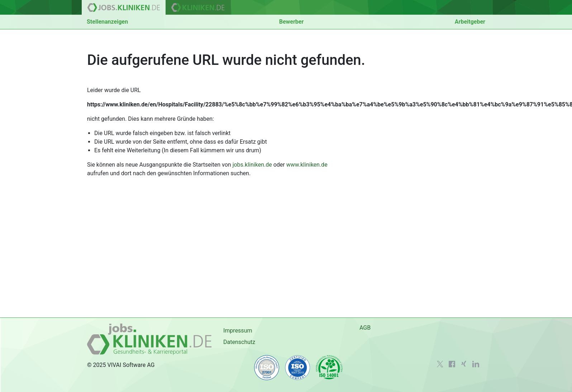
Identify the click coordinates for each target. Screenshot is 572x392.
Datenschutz (239, 342)
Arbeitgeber (470, 22)
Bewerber (292, 22)
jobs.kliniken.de (252, 165)
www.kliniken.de (307, 165)
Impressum (238, 331)
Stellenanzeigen (107, 22)
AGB (365, 328)
